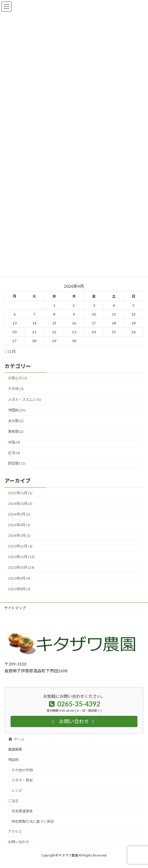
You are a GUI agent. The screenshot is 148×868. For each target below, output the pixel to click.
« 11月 (10, 351)
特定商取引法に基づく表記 (33, 821)
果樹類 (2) (16, 431)
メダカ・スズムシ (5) (25, 399)
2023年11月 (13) (21, 557)
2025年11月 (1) (20, 493)
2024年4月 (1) (19, 525)
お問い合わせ (19, 842)
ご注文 (13, 801)
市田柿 (13, 760)
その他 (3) (16, 389)
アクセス (15, 832)
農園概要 (15, 749)
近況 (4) (14, 453)
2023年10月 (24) (21, 567)
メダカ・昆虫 (22, 780)
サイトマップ (15, 608)
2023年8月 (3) (19, 589)
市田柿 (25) (17, 410)
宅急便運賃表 (22, 811)
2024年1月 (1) (19, 535)
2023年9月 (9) (19, 578)
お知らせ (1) (18, 378)
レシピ (17, 790)
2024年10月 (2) (20, 503)
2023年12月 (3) (20, 546)
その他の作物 (22, 770)
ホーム (16, 739)
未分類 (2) (16, 421)
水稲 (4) (14, 442)
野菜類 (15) (17, 463)
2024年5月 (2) (19, 514)
